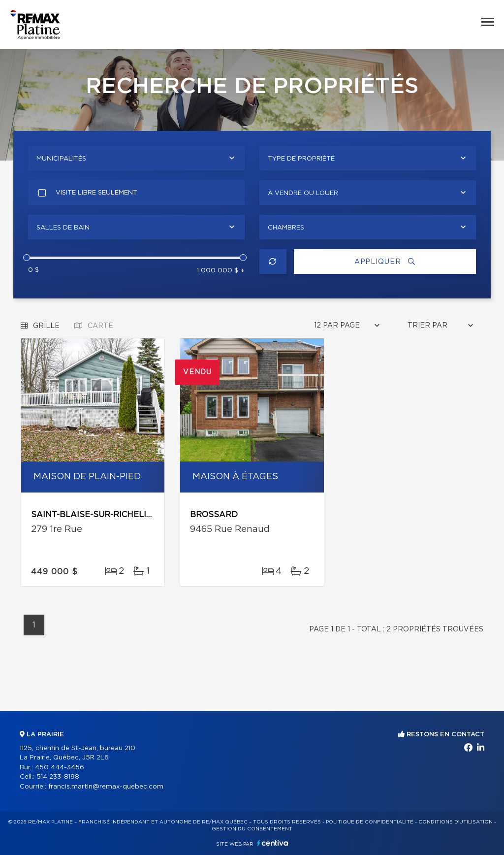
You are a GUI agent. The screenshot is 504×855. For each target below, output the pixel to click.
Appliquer (385, 262)
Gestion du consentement (252, 829)
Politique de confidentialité (370, 822)
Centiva (273, 843)
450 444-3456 (60, 768)
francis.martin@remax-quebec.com (106, 787)
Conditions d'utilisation (456, 822)
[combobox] (136, 158)
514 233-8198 (58, 777)
